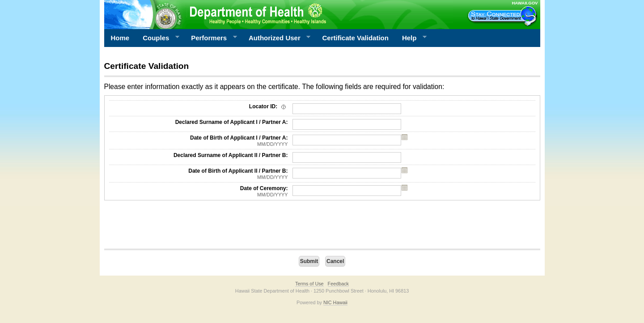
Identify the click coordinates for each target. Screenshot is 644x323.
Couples (158, 38)
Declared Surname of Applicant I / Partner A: (232, 122)
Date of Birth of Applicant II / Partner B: (199, 174)
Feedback (338, 284)
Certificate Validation (356, 38)
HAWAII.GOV (525, 3)
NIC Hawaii (335, 302)
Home (120, 38)
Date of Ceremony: (199, 191)
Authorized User (276, 38)
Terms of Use (309, 284)
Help (411, 38)
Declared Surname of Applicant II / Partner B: (231, 155)
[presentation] (172, 227)
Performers (211, 38)
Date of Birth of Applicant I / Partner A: (199, 141)
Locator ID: (269, 106)
